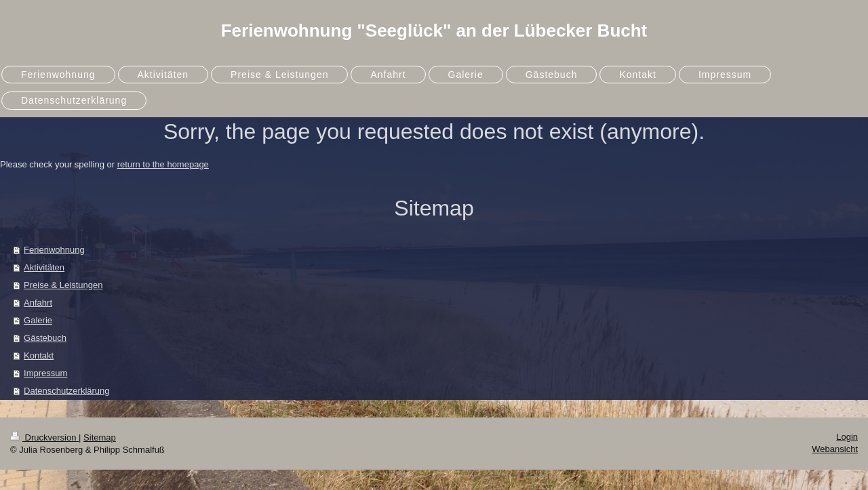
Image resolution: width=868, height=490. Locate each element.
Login (847, 437)
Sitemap (100, 437)
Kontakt (39, 355)
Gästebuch (45, 338)
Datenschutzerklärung (66, 391)
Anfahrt (38, 303)
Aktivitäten (44, 267)
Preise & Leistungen (63, 285)
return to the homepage (163, 164)
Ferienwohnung (54, 250)
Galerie (38, 320)
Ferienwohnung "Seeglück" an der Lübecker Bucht (434, 30)
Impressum (45, 373)
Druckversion (44, 437)
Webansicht (835, 449)
